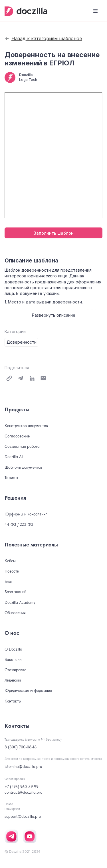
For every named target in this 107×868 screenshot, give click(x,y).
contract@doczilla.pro (23, 792)
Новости (12, 571)
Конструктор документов (26, 426)
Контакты (13, 701)
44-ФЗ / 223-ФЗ (19, 524)
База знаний (15, 592)
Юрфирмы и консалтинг (26, 514)
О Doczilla (13, 649)
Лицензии (13, 680)
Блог (9, 581)
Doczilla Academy (20, 602)
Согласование (17, 436)
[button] (96, 11)
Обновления (15, 613)
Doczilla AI (14, 457)
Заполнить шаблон (54, 233)
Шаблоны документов (23, 467)
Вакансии (13, 659)
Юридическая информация (28, 690)
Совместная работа (22, 446)
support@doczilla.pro (23, 816)
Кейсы (10, 561)
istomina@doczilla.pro (23, 766)
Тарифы (11, 478)
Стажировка (16, 670)
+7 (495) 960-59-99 (22, 787)
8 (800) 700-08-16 (21, 747)
